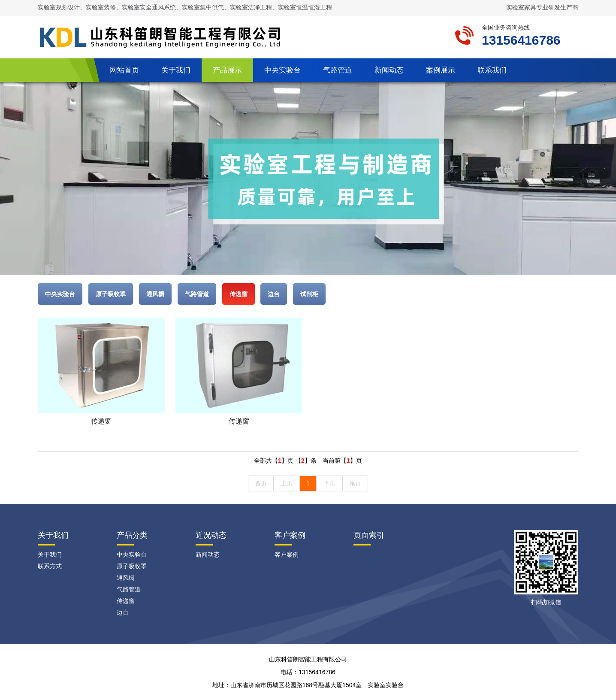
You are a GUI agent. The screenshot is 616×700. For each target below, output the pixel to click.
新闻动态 (389, 70)
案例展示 (441, 70)
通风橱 (155, 294)
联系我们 (492, 70)
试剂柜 (309, 294)
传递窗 (239, 294)
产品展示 (227, 70)
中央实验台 (282, 70)
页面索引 (369, 535)
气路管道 (338, 70)
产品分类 (132, 535)
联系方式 (50, 566)
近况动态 (211, 535)
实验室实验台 (386, 685)
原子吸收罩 (111, 294)
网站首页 (124, 70)
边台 (274, 294)
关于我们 (176, 70)
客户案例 (290, 535)
